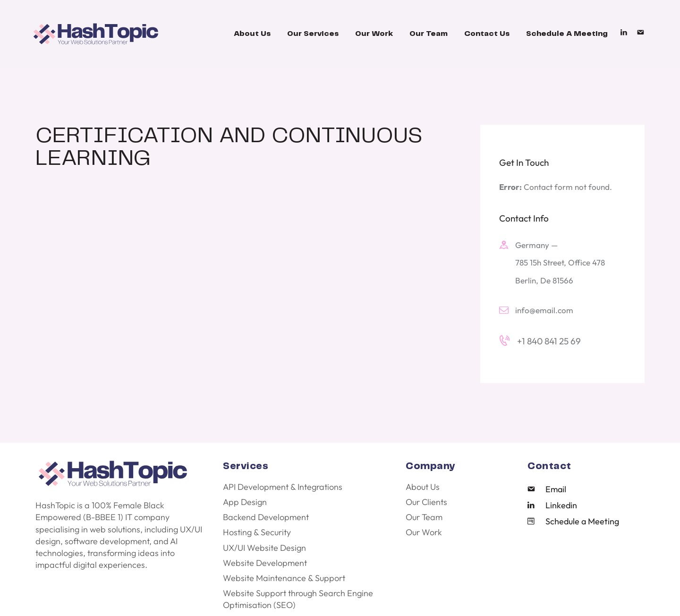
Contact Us (487, 34)
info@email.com (544, 310)
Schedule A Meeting (567, 34)
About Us (252, 34)
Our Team (429, 34)
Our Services (313, 34)
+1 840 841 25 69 (549, 341)
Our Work (374, 34)
